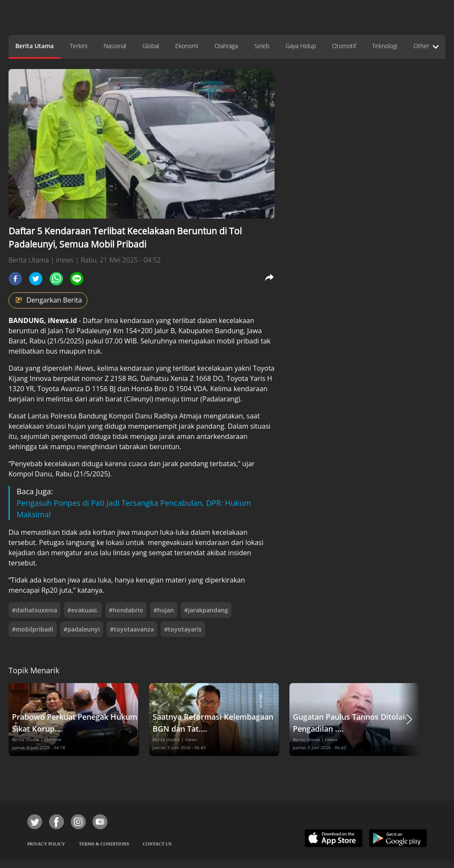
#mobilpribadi (33, 629)
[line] (77, 279)
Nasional (115, 46)
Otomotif (344, 46)
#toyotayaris (183, 629)
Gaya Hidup (301, 46)
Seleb (262, 46)
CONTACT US (157, 844)
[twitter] (36, 279)
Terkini (79, 46)
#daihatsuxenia (35, 610)
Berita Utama (35, 46)
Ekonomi (187, 46)
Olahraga (226, 46)
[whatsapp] (56, 279)
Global (151, 46)
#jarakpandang (206, 610)
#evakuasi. (83, 610)
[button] (409, 719)
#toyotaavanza (132, 629)
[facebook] (15, 279)
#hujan (164, 610)
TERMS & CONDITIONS (104, 844)
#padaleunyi (82, 629)
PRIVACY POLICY (46, 844)
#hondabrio (126, 610)
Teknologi (385, 46)
